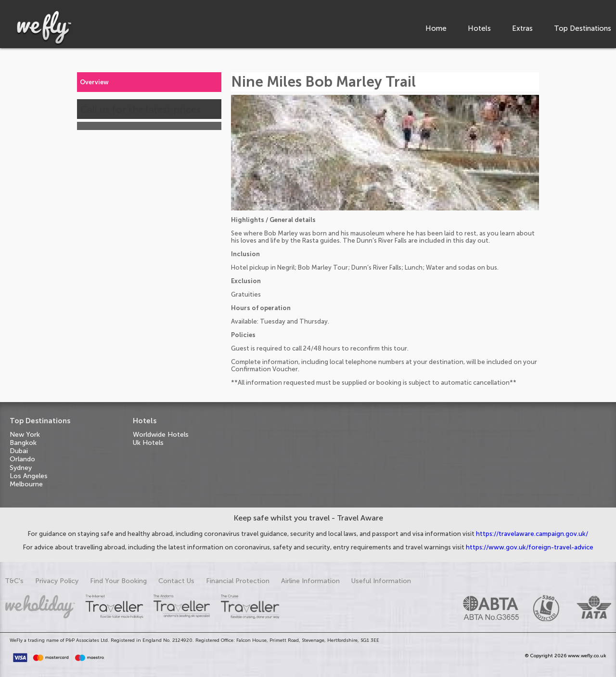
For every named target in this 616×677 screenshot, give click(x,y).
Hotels (479, 28)
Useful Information (381, 581)
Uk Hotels (148, 443)
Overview (94, 82)
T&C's (14, 581)
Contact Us (176, 581)
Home (436, 28)
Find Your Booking (118, 581)
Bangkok (23, 443)
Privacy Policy (57, 581)
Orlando (22, 459)
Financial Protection (238, 581)
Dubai (19, 451)
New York (25, 435)
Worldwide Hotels (161, 435)
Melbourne (26, 484)
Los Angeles (29, 476)
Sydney (21, 468)
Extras (522, 28)
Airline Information (310, 581)
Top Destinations (583, 28)
